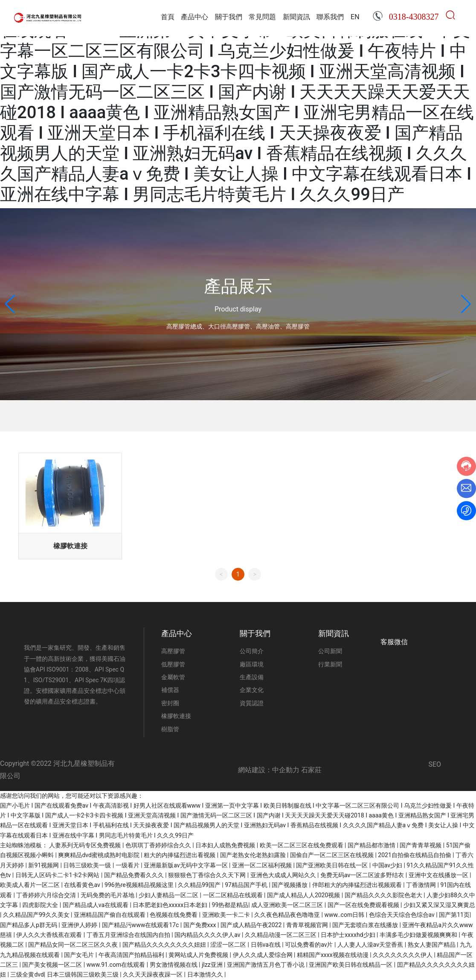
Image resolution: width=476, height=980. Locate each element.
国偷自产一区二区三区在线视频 (332, 855)
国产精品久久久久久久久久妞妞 (165, 945)
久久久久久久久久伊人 (403, 955)
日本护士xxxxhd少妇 (349, 935)
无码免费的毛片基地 (108, 895)
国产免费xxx (200, 925)
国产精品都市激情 (372, 845)
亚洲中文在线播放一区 (439, 875)
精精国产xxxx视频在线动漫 (333, 955)
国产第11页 (454, 915)
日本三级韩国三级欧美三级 (83, 974)
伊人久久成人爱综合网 (263, 955)
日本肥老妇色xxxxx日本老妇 (171, 905)
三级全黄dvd (27, 974)
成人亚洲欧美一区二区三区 (288, 905)
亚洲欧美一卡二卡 (227, 915)
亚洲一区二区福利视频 (263, 865)
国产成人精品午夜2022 (252, 925)
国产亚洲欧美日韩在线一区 (332, 865)
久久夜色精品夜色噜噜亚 (288, 915)
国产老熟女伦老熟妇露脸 (254, 855)
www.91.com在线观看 (117, 965)
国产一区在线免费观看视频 (364, 905)
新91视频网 (44, 865)
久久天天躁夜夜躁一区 (153, 974)
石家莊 (311, 770)
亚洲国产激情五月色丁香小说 (266, 965)
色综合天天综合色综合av (403, 915)
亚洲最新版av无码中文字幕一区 (186, 865)
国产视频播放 (290, 885)
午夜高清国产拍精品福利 (132, 955)
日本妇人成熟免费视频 (226, 845)
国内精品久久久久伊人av (208, 935)
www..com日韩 (345, 915)
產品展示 (238, 286)
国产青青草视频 (421, 845)
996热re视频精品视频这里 (140, 885)
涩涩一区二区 (229, 945)
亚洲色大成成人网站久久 (284, 875)
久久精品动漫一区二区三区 (281, 935)
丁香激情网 (422, 885)
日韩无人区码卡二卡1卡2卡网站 (58, 875)
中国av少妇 (388, 865)
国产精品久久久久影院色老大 (384, 895)
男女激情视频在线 (174, 965)
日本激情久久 (206, 974)
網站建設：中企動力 (269, 770)
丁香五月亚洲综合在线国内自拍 (129, 935)
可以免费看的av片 (310, 945)
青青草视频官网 (308, 925)
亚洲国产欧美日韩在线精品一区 (351, 965)
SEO (435, 764)
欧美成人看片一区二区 (30, 885)
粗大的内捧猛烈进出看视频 (180, 855)
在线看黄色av (83, 885)
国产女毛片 (80, 955)
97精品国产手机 (247, 885)
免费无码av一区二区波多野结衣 (363, 875)
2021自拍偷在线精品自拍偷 (415, 855)
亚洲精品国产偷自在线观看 (110, 915)
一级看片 (128, 865)
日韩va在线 (267, 945)
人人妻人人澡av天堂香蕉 (371, 945)
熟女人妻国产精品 (432, 945)
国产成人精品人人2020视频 (304, 895)
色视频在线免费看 (174, 915)
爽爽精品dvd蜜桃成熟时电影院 (99, 855)
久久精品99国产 (200, 885)
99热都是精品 (230, 905)
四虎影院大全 (41, 905)
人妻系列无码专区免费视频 (86, 845)
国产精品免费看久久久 (135, 875)
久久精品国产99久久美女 (37, 915)
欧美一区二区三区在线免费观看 (302, 845)
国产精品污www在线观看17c (141, 925)
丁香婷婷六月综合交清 (47, 895)
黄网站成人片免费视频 (199, 955)
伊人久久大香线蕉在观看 (50, 935)
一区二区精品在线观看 (234, 895)
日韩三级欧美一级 (88, 865)
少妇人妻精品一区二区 (169, 895)
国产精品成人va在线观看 (96, 905)
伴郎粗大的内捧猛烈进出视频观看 (358, 885)
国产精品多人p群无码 (29, 925)
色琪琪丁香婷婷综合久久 (159, 845)
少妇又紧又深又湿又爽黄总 (439, 905)
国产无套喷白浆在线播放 (366, 925)
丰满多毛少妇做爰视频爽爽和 (419, 935)
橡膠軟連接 (70, 546)
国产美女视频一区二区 (53, 965)
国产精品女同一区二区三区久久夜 (74, 945)
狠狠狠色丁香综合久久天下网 (208, 875)
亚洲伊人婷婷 (80, 925)
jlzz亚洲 (213, 965)
